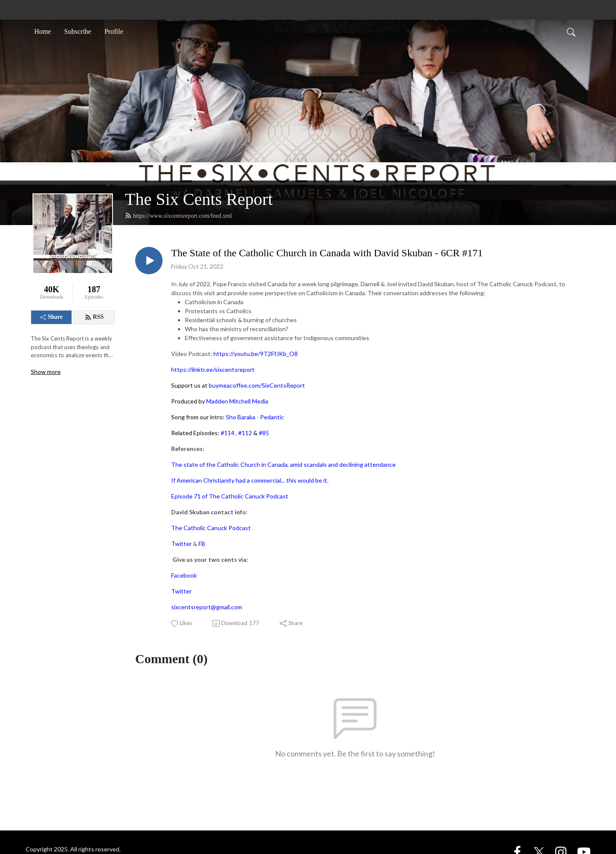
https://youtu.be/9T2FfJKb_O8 (256, 354)
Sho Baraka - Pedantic (255, 417)
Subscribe (78, 31)
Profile (114, 31)
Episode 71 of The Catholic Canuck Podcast (230, 496)
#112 (245, 433)
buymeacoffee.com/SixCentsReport (257, 385)
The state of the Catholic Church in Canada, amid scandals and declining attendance (283, 464)
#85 (264, 433)
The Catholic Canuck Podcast (211, 528)
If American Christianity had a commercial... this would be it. (250, 480)
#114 (228, 433)
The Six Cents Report (199, 199)
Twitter (181, 544)
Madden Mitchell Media (237, 401)
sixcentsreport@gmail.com (207, 607)
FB (202, 544)
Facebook (184, 575)
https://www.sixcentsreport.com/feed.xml (178, 216)
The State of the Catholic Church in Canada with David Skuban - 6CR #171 (327, 253)
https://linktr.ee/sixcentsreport (213, 369)
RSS (94, 317)
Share (52, 317)
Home (43, 31)
